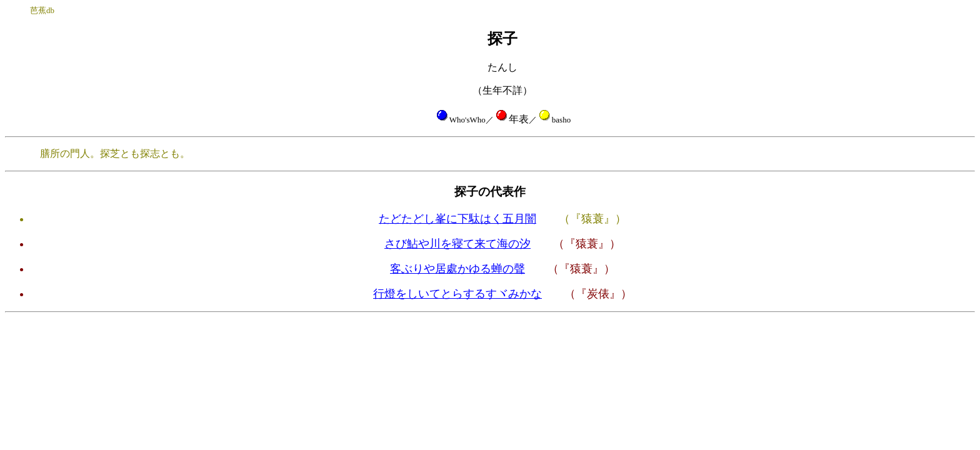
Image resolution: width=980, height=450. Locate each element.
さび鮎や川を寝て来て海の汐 (457, 244)
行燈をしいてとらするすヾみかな (457, 294)
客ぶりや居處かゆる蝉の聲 (457, 269)
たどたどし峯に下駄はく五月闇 (457, 219)
